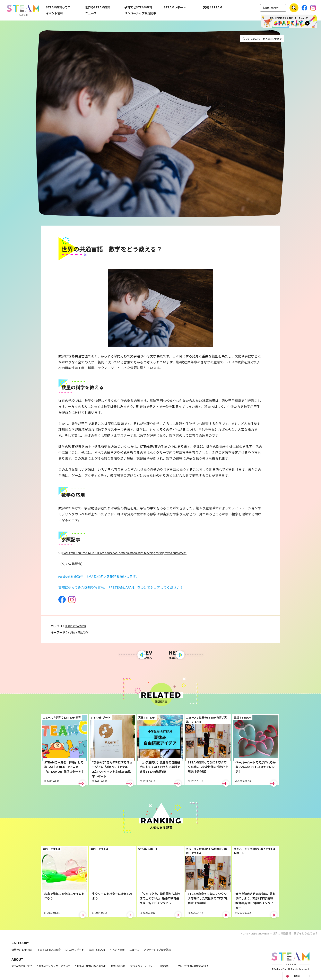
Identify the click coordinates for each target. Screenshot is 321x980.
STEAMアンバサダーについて (59, 968)
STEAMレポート (175, 7)
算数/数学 (85, 632)
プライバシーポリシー (158, 968)
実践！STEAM (213, 7)
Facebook (65, 576)
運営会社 (183, 968)
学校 (73, 632)
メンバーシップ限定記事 (140, 13)
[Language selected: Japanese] (298, 976)
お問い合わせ (271, 8)
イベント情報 (54, 13)
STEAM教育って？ (58, 7)
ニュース (91, 13)
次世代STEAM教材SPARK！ (215, 968)
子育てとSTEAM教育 (138, 7)
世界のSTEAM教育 (98, 7)
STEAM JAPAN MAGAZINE (100, 968)
